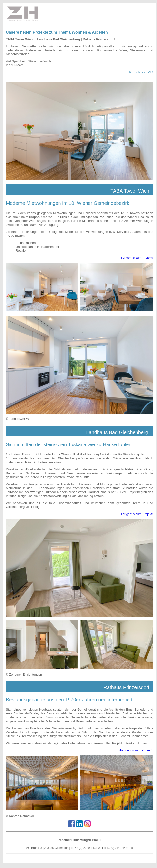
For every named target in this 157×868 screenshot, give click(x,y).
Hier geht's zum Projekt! (136, 258)
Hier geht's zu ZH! (140, 72)
